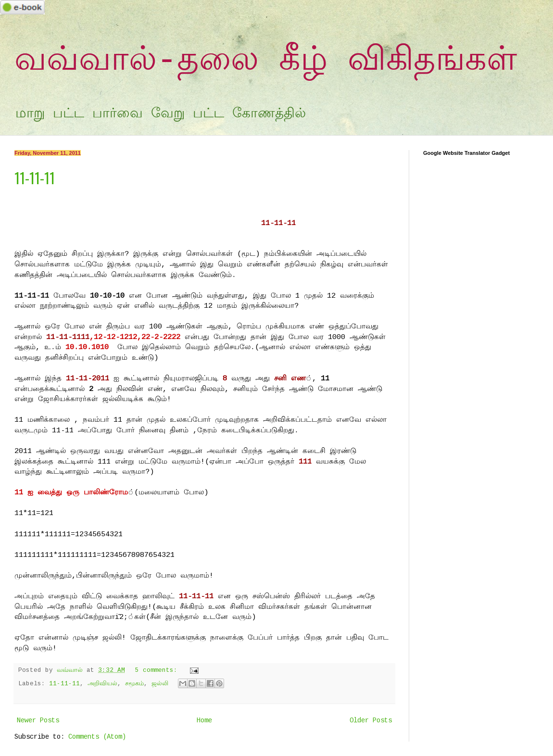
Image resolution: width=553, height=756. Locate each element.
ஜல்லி (160, 684)
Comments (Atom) (97, 737)
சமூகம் (134, 684)
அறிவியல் (102, 684)
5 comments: (158, 670)
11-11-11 (35, 178)
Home (204, 720)
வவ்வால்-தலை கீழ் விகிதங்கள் (266, 61)
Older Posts (371, 720)
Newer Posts (38, 720)
